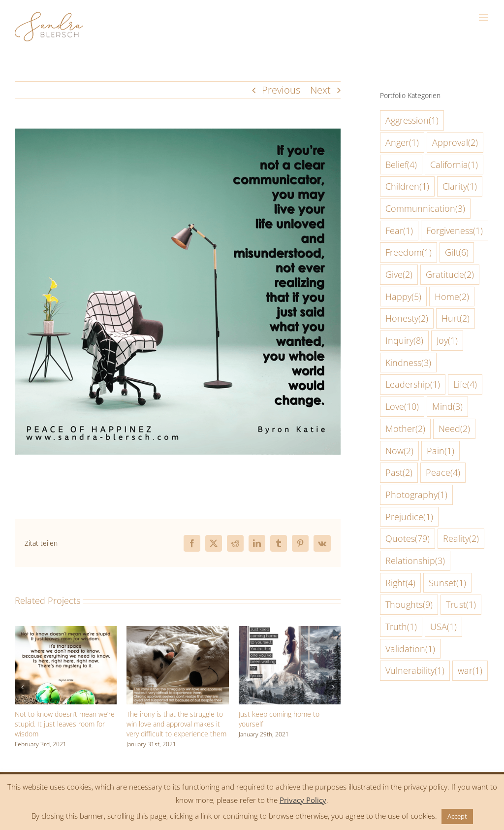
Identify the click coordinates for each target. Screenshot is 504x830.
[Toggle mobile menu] (484, 17)
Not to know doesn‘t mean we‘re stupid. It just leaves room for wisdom (65, 724)
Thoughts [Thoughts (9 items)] (409, 605)
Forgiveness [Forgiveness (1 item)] (455, 231)
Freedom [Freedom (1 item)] (409, 252)
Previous (281, 90)
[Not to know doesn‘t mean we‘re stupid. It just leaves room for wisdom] (66, 633)
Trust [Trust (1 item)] (461, 605)
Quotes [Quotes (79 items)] (408, 539)
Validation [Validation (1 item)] (410, 649)
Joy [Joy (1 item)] (447, 341)
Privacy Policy (303, 800)
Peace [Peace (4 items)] (443, 473)
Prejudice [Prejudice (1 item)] (409, 517)
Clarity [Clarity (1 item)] (460, 186)
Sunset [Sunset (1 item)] (447, 583)
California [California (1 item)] (454, 165)
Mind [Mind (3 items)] (447, 407)
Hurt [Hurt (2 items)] (456, 318)
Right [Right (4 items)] (400, 583)
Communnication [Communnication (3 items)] (425, 209)
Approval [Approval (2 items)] (455, 143)
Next (320, 90)
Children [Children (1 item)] (407, 186)
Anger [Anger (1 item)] (402, 143)
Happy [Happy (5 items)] (403, 297)
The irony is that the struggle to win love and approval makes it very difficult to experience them (176, 724)
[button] (22, 687)
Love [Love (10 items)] (402, 407)
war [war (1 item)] (470, 671)
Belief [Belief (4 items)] (401, 165)
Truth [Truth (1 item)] (401, 627)
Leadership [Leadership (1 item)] (413, 384)
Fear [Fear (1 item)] (399, 231)
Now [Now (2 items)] (399, 451)
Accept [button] (457, 816)
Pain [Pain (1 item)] (441, 451)
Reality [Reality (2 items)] (461, 539)
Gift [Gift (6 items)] (457, 252)
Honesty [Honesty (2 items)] (407, 318)
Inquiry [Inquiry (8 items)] (404, 341)
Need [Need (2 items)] (454, 429)
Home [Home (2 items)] (452, 297)
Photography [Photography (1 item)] (416, 495)
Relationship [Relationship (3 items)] (415, 561)
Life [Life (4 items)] (465, 384)
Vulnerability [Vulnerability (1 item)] (415, 671)
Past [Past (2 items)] (399, 473)
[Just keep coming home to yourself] (290, 633)
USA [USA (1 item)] (443, 627)
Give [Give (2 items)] (399, 275)
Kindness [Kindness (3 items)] (408, 363)
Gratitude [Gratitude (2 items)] (450, 275)
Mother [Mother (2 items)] (405, 429)
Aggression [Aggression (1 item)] (412, 120)
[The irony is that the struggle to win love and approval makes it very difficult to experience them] (177, 633)
